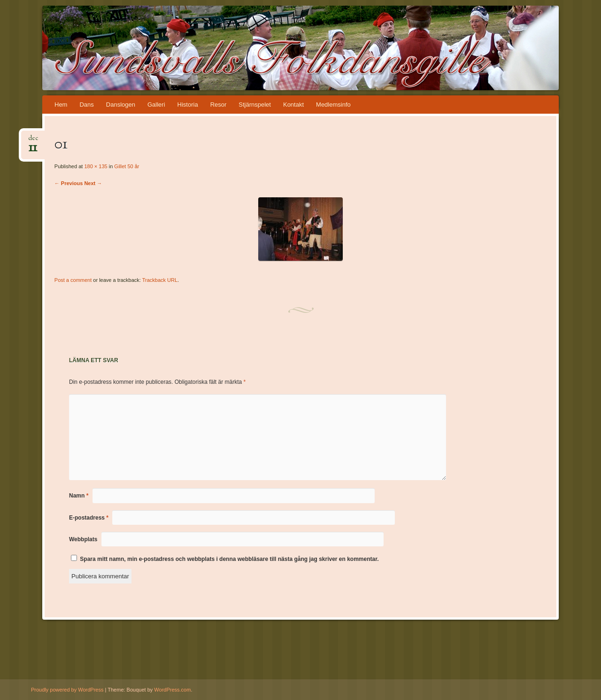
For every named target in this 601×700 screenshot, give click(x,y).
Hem (61, 105)
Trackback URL (160, 280)
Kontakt (293, 105)
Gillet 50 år (127, 166)
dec (33, 141)
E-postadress (89, 518)
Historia (188, 105)
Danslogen (121, 105)
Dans (86, 105)
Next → (93, 183)
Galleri (156, 105)
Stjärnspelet (255, 105)
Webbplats (83, 539)
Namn (79, 496)
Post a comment (73, 280)
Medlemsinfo (333, 105)
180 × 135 (96, 166)
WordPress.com (172, 690)
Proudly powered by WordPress (67, 690)
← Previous (69, 183)
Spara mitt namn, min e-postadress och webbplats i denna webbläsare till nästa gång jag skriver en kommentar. (229, 559)
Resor (219, 105)
